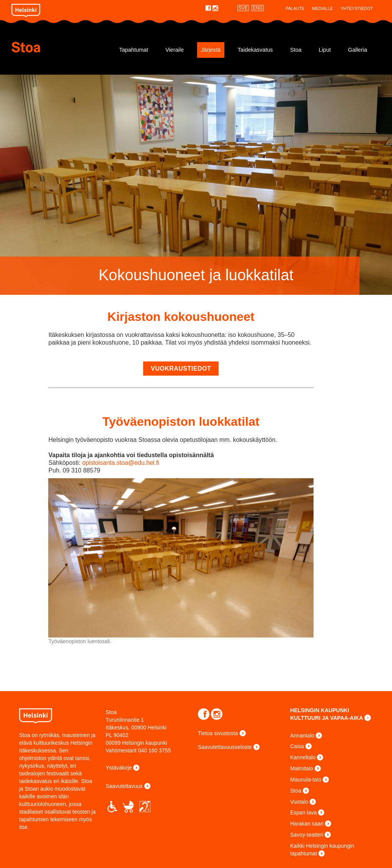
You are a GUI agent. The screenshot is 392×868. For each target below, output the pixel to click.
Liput (325, 50)
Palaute (295, 8)
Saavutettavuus (124, 786)
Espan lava (303, 812)
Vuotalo (299, 802)
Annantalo (302, 736)
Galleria (358, 50)
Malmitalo (302, 768)
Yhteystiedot (357, 8)
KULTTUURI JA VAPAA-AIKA (327, 718)
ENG (258, 8)
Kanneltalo (303, 757)
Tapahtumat (134, 50)
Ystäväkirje (119, 768)
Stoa (58, 47)
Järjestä (211, 50)
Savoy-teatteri (307, 835)
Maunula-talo (306, 780)
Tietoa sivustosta (218, 733)
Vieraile (175, 50)
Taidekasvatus (255, 50)
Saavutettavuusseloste (225, 747)
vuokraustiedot (181, 369)
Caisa (297, 746)
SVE (243, 8)
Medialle (322, 8)
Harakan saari (307, 824)
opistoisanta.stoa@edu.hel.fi (121, 463)
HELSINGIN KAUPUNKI (320, 710)
